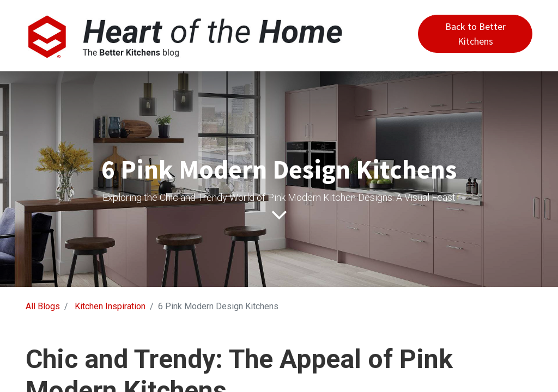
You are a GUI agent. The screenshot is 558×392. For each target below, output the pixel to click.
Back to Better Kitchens (475, 34)
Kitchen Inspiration (110, 306)
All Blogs (43, 306)
